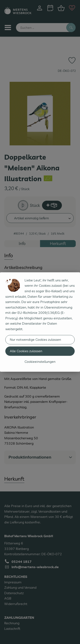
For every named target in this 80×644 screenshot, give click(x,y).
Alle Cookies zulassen (26, 351)
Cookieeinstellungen (40, 362)
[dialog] (40, 322)
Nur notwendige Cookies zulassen (35, 339)
